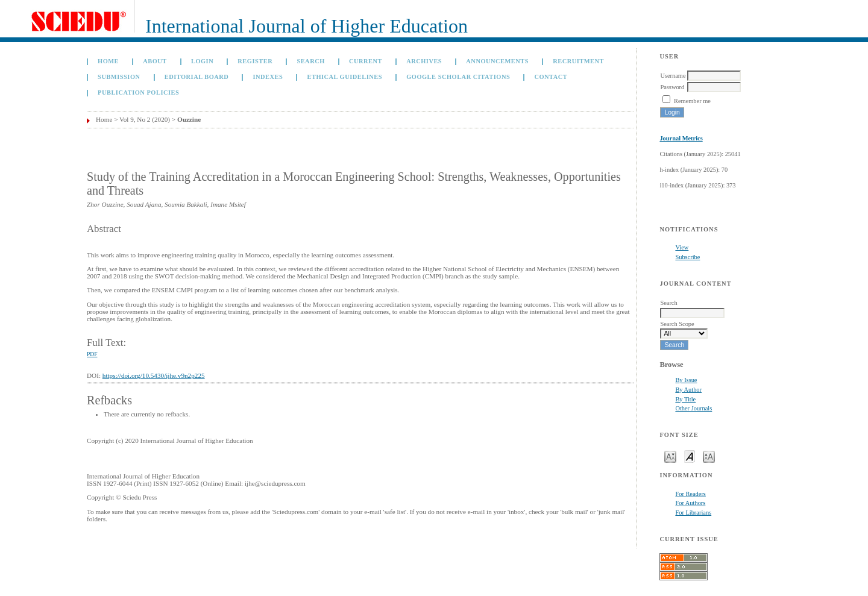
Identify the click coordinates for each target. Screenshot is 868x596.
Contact (551, 77)
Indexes (268, 77)
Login (202, 61)
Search (310, 61)
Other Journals (693, 408)
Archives (424, 61)
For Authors (690, 503)
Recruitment (578, 61)
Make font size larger (709, 456)
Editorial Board (197, 77)
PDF (92, 354)
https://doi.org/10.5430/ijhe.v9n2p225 (154, 375)
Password (672, 87)
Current (366, 61)
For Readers (690, 494)
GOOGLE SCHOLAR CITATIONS (458, 77)
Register (255, 61)
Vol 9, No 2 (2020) (145, 119)
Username (673, 76)
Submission (119, 77)
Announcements (497, 61)
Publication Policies (138, 93)
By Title (685, 399)
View (682, 247)
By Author (688, 390)
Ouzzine (189, 119)
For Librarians (693, 513)
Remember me (692, 101)
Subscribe (687, 257)
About (155, 61)
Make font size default (690, 456)
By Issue (686, 380)
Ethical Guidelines (344, 77)
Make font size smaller (670, 456)
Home (108, 61)
